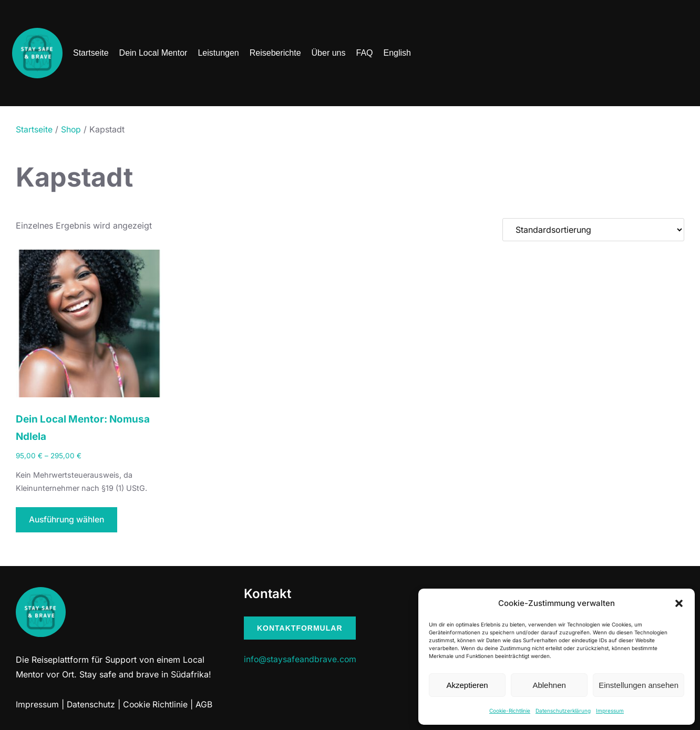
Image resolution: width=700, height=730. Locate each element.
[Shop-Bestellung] (593, 230)
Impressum (610, 711)
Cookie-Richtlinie (510, 711)
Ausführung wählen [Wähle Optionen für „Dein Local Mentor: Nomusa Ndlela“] (69, 521)
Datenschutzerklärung (563, 711)
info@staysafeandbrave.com (301, 661)
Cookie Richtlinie (157, 705)
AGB (206, 705)
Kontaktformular (300, 629)
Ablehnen (549, 685)
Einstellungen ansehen (639, 685)
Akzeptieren (467, 685)
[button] (679, 603)
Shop (71, 129)
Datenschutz (91, 705)
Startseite (34, 129)
